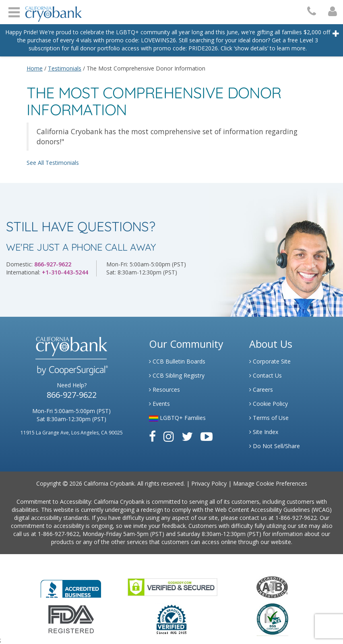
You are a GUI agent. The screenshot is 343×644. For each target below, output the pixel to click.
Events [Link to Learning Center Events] (159, 404)
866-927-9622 (53, 264)
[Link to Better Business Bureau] (71, 586)
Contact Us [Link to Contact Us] (266, 375)
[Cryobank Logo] (52, 11)
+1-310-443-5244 (65, 272)
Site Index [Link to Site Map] (264, 432)
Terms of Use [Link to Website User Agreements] (269, 418)
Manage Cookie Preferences (270, 483)
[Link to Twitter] (187, 436)
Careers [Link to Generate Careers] (261, 390)
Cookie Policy (269, 404)
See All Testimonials (53, 163)
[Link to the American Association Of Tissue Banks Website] (272, 587)
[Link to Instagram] (169, 436)
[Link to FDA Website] (71, 619)
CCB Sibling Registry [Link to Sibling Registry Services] (177, 375)
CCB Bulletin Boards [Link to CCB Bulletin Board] (177, 361)
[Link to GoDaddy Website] (173, 587)
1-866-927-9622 (296, 518)
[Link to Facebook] (152, 436)
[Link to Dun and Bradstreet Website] (171, 619)
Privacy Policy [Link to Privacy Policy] (209, 483)
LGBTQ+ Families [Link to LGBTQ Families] (177, 418)
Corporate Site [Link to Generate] (270, 361)
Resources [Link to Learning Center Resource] (164, 390)
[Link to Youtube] (207, 436)
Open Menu (14, 11)
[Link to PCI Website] (272, 619)
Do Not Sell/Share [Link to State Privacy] (275, 446)
